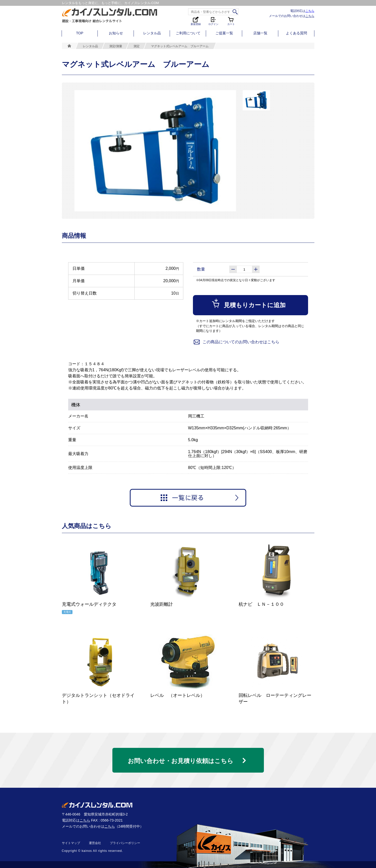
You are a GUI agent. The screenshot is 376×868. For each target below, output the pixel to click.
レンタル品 (152, 33)
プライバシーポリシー (125, 843)
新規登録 (196, 21)
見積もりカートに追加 (248, 303)
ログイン (213, 21)
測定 (137, 46)
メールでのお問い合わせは (292, 16)
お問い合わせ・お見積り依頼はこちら (181, 761)
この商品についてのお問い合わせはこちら (236, 342)
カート (231, 21)
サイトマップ (71, 843)
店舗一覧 (260, 33)
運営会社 (95, 843)
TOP (80, 33)
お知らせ (116, 33)
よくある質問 (296, 33)
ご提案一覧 (224, 33)
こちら (310, 11)
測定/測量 (116, 46)
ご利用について (188, 33)
